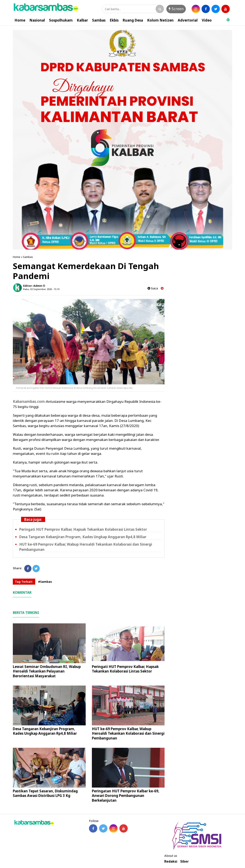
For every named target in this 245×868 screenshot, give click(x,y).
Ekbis (114, 20)
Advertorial (188, 20)
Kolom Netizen (160, 20)
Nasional (37, 20)
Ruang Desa (133, 20)
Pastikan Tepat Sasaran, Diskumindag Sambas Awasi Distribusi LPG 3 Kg (45, 793)
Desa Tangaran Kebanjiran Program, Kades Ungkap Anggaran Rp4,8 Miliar (83, 537)
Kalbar (82, 20)
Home (20, 20)
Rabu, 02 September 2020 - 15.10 (41, 289)
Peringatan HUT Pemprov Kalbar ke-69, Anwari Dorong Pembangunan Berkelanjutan (126, 796)
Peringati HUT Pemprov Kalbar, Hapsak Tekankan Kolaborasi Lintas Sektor (83, 529)
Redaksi (171, 861)
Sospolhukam (61, 20)
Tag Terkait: (24, 582)
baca (153, 288)
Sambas (99, 20)
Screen (176, 9)
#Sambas (45, 582)
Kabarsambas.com (29, 401)
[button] (228, 18)
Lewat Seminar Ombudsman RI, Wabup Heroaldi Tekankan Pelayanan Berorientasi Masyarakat (47, 671)
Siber (184, 861)
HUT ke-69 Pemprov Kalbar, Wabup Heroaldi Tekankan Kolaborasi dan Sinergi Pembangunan (128, 733)
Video (207, 20)
